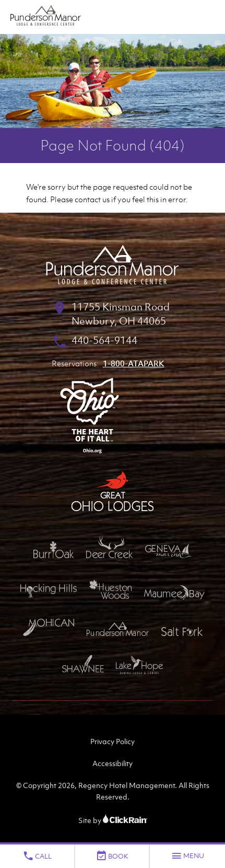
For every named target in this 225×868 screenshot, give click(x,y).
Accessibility (113, 763)
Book (112, 856)
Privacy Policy (113, 741)
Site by (113, 820)
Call (37, 856)
